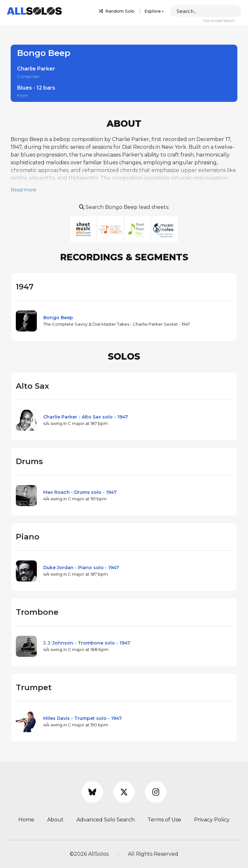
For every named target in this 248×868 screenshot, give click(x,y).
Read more (23, 190)
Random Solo (117, 11)
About (55, 820)
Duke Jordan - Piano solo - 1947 (81, 568)
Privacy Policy (212, 820)
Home (26, 820)
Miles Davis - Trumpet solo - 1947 (83, 718)
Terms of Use (164, 820)
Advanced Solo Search (106, 820)
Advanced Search (219, 21)
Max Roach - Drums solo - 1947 (80, 492)
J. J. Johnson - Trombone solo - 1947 (87, 643)
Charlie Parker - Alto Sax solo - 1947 (86, 417)
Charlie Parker (36, 69)
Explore (153, 11)
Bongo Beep (58, 318)
